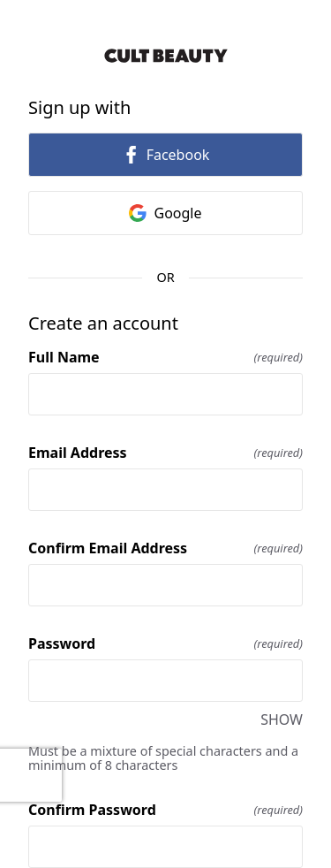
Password (165, 643)
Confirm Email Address (165, 548)
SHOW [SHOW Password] (282, 720)
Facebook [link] (166, 155)
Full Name (165, 357)
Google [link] (165, 213)
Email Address (165, 453)
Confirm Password (165, 810)
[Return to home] (165, 56)
